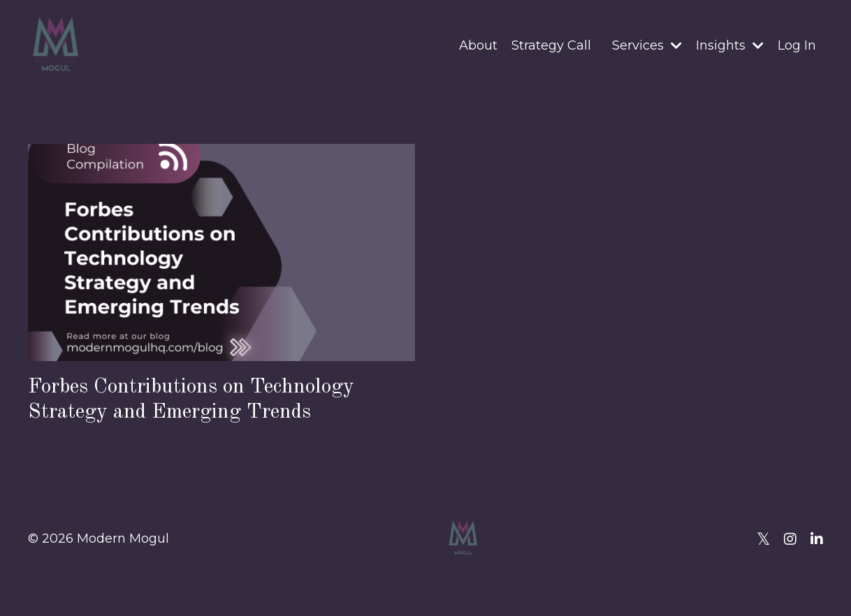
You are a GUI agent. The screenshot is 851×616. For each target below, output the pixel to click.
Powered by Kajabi (778, 580)
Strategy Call (551, 45)
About (478, 45)
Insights (730, 45)
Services (647, 45)
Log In (797, 45)
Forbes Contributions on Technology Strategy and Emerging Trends (191, 399)
